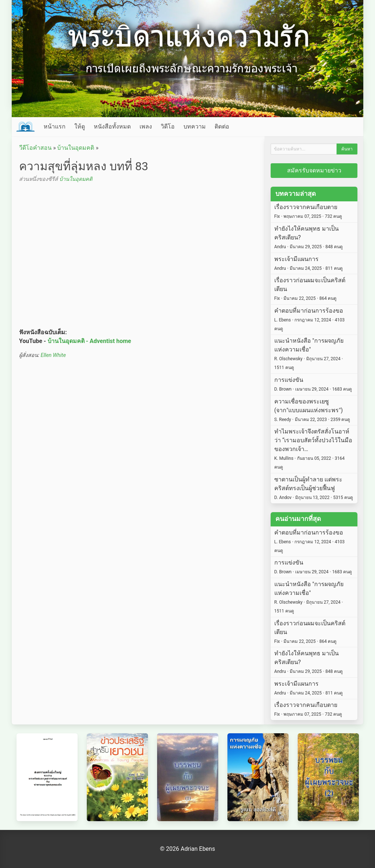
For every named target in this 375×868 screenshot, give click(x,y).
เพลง (146, 126)
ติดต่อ (222, 126)
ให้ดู (80, 126)
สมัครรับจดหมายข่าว (314, 170)
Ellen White (53, 355)
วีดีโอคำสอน (35, 148)
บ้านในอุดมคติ (76, 148)
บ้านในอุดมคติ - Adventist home (89, 341)
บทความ (195, 126)
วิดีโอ (168, 126)
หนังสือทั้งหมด (112, 126)
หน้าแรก (55, 126)
